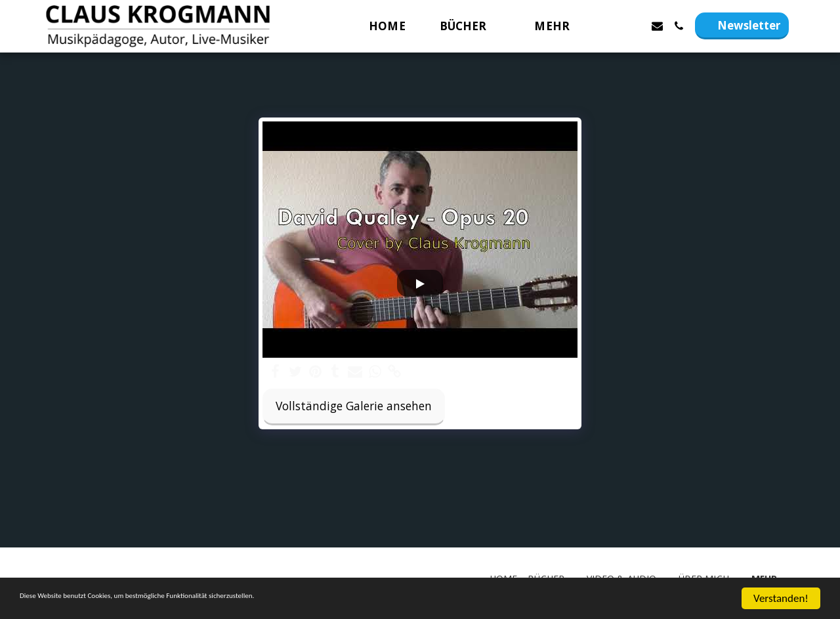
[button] (470, 26)
